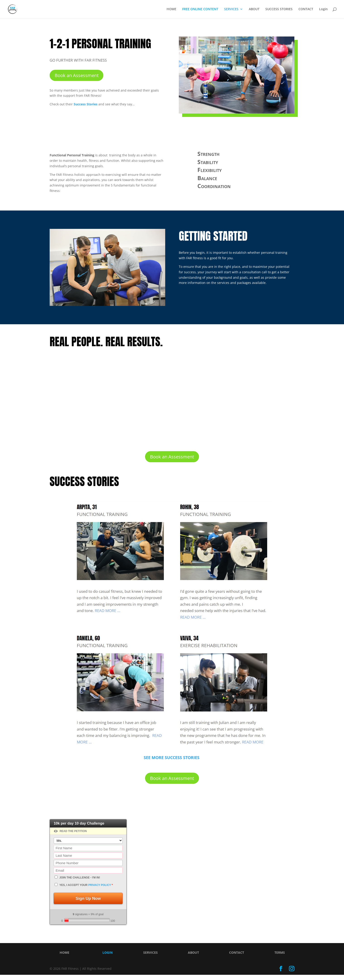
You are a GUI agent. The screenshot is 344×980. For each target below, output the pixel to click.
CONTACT (306, 9)
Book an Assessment (77, 76)
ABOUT (254, 9)
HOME (171, 9)
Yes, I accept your (86, 890)
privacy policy (99, 890)
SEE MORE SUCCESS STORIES (172, 761)
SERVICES (231, 9)
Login (323, 9)
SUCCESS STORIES (279, 9)
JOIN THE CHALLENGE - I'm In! (80, 883)
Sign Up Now (88, 904)
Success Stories (86, 105)
